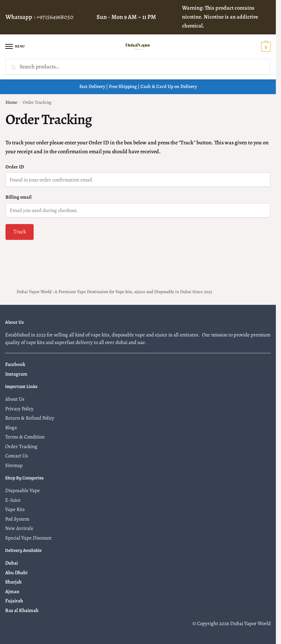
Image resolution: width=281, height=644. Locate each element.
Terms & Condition (25, 437)
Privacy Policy (19, 409)
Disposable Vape (23, 490)
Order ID (15, 167)
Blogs (11, 428)
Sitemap (14, 465)
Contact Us (16, 456)
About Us (15, 399)
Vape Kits (15, 509)
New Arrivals (19, 528)
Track (20, 232)
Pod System (17, 519)
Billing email (19, 197)
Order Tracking (21, 446)
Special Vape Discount (28, 538)
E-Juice (13, 500)
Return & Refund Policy (30, 418)
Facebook (15, 364)
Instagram (16, 374)
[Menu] (15, 47)
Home (11, 102)
